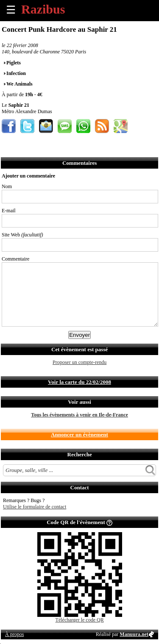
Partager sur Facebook (9, 126)
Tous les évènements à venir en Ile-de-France (79, 415)
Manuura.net (134, 634)
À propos (14, 634)
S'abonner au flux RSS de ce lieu (102, 126)
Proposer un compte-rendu (79, 362)
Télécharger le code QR (80, 620)
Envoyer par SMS (65, 126)
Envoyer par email (46, 126)
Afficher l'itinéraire (121, 126)
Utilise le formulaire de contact (35, 507)
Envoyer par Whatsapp (83, 126)
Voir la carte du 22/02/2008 (79, 382)
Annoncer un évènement (79, 434)
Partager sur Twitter (27, 126)
